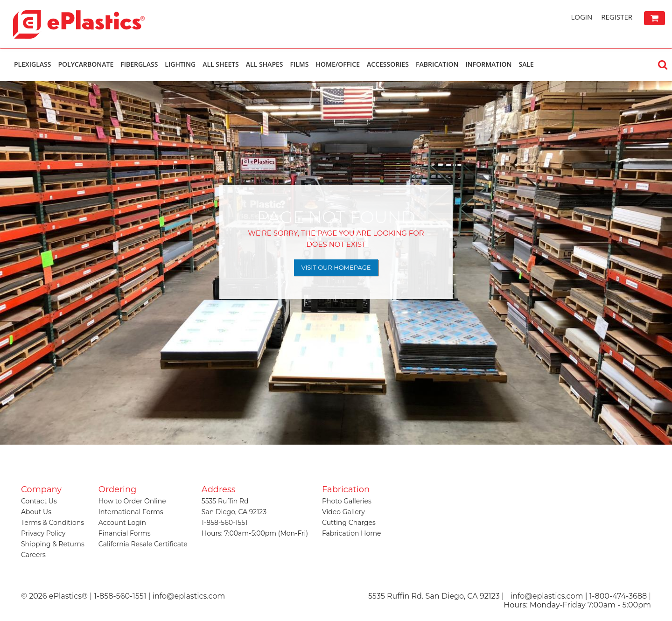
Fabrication (437, 64)
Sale (526, 64)
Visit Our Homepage (336, 267)
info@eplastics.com (547, 596)
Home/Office (338, 64)
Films (300, 64)
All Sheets (221, 64)
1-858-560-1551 (224, 523)
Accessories (388, 64)
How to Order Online (132, 501)
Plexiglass (32, 64)
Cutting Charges (349, 523)
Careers (33, 555)
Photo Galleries (347, 501)
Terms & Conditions (52, 523)
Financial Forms (125, 533)
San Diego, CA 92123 (234, 512)
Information (488, 64)
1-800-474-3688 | (620, 596)
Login (581, 17)
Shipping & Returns (53, 544)
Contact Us (39, 501)
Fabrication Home (352, 533)
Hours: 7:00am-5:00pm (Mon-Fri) (255, 533)
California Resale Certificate (143, 544)
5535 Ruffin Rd (225, 501)
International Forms (131, 512)
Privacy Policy (43, 533)
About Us (36, 512)
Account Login (122, 523)
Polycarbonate (86, 64)
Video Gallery (343, 512)
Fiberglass (139, 64)
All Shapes (265, 64)
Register (617, 17)
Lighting (180, 64)
